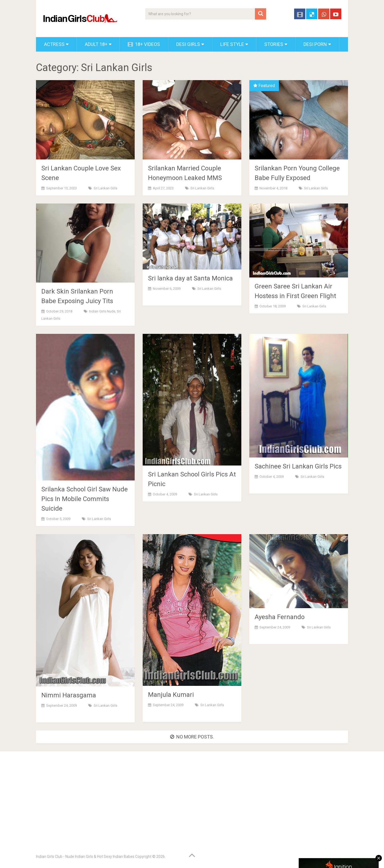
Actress (54, 44)
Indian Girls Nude (102, 311)
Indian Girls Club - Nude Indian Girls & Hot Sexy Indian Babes (85, 857)
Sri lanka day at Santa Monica (190, 278)
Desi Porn (315, 44)
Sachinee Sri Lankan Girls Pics (298, 466)
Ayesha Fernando (280, 617)
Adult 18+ (96, 44)
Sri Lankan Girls (105, 188)
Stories (274, 44)
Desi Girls (188, 44)
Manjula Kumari (171, 695)
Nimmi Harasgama (69, 695)
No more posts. (192, 737)
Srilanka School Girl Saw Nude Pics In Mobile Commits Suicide (85, 499)
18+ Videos (144, 44)
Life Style (232, 44)
